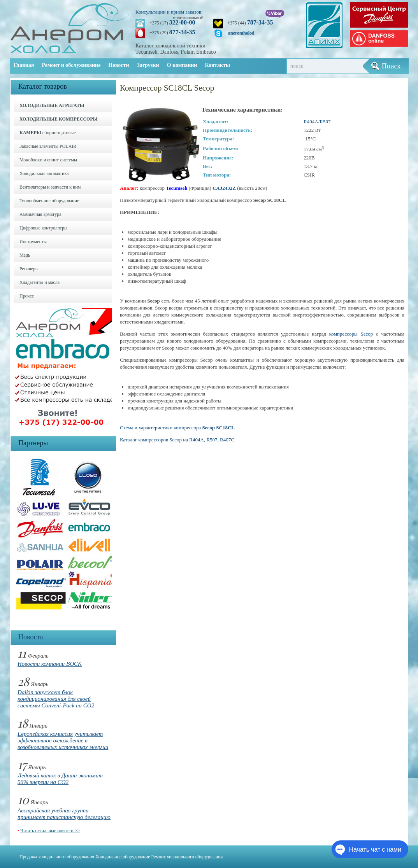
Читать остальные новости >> (50, 831)
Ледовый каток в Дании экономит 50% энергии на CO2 (60, 779)
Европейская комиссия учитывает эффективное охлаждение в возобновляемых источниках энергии (63, 740)
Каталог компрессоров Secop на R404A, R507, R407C (177, 440)
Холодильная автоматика (44, 173)
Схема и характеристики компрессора (177, 428)
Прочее (27, 296)
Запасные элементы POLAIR (48, 146)
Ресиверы (29, 269)
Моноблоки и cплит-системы (48, 160)
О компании (182, 65)
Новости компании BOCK (50, 664)
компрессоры (345, 334)
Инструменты (33, 241)
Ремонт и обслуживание (71, 65)
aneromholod (241, 33)
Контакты (217, 65)
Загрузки (148, 65)
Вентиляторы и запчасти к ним (50, 187)
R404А (311, 122)
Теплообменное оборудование (49, 201)
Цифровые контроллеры (43, 228)
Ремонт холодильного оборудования (187, 857)
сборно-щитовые (48, 133)
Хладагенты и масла (40, 282)
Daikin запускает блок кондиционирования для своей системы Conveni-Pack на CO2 (56, 699)
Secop (367, 334)
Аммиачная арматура (40, 214)
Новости (119, 65)
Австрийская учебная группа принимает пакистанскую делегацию (64, 814)
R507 (325, 122)
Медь (25, 255)
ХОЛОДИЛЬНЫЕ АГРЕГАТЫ (52, 105)
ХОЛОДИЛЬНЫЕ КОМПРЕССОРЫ (59, 119)
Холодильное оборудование (123, 857)
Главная (24, 65)
